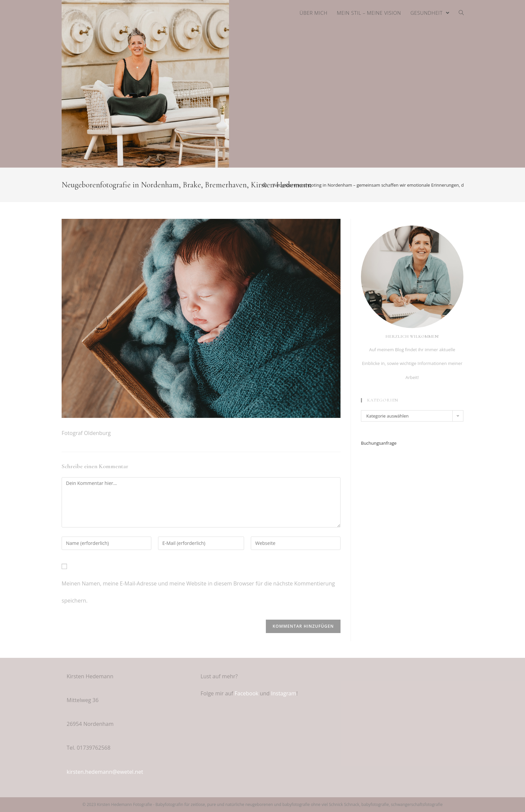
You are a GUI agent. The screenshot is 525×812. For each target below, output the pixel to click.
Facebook (247, 693)
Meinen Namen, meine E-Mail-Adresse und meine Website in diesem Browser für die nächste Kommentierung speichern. (198, 592)
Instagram (283, 693)
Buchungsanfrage (379, 443)
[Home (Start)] (265, 185)
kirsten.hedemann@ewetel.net (105, 772)
